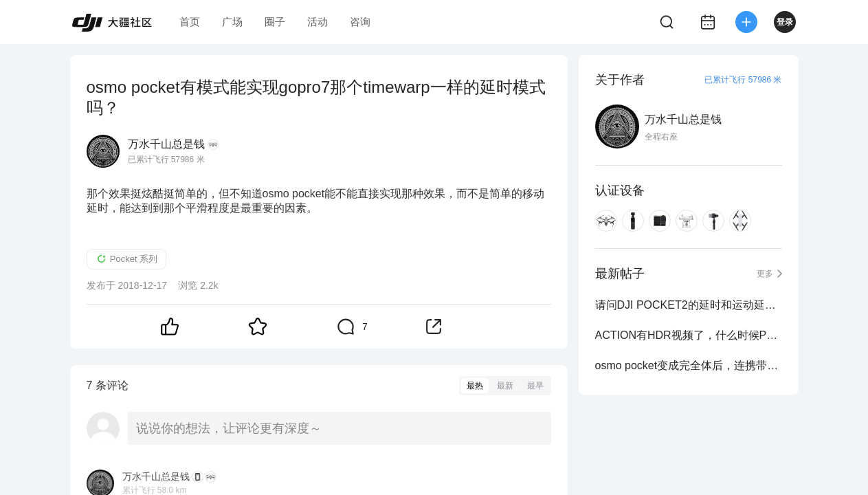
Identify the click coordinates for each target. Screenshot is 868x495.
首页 (190, 22)
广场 (232, 22)
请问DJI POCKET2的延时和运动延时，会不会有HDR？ (689, 305)
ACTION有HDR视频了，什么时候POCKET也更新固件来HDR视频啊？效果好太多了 (689, 335)
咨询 (360, 22)
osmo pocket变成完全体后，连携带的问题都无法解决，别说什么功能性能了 (689, 365)
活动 (318, 22)
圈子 (275, 22)
